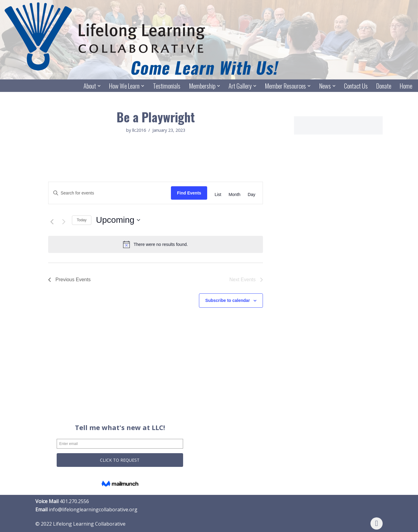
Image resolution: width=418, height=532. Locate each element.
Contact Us (356, 86)
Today (82, 220)
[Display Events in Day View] (252, 195)
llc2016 (139, 130)
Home (406, 86)
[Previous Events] (52, 222)
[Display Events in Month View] (234, 195)
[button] (99, 86)
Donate (384, 86)
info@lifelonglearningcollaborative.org (93, 510)
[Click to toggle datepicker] (118, 220)
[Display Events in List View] (218, 195)
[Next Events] (64, 222)
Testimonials (166, 86)
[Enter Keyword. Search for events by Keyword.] (110, 193)
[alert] (156, 245)
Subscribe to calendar (228, 301)
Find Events (189, 193)
